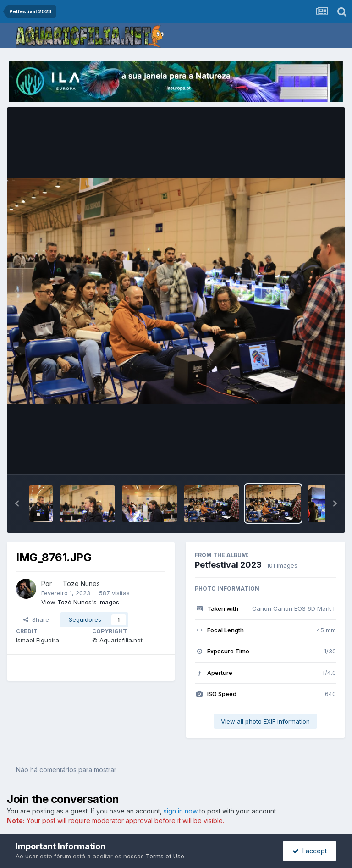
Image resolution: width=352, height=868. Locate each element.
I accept (310, 851)
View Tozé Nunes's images (80, 602)
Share (36, 619)
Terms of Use (165, 856)
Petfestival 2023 (228, 565)
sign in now (181, 811)
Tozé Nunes (81, 583)
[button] (17, 503)
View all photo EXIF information (265, 721)
